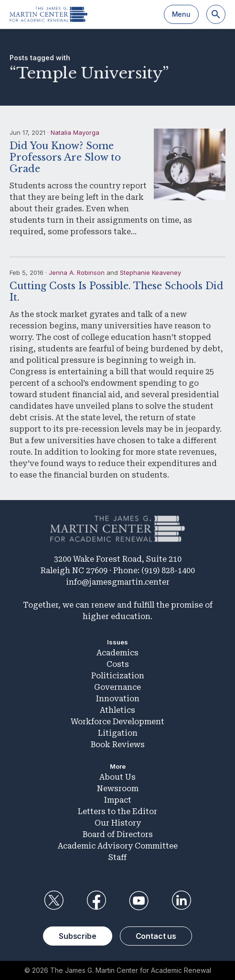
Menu (181, 14)
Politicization (118, 676)
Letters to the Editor (117, 811)
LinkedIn (182, 901)
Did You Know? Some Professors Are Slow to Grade (65, 157)
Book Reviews (118, 745)
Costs (118, 664)
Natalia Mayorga (75, 132)
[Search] (216, 14)
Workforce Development (117, 722)
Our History (118, 823)
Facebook (96, 901)
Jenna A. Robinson (77, 272)
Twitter (53, 901)
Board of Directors (118, 834)
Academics (117, 653)
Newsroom (118, 789)
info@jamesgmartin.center (118, 582)
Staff (117, 857)
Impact (118, 800)
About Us (117, 777)
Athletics (117, 710)
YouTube (139, 901)
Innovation (118, 699)
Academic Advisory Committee (118, 846)
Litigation (118, 733)
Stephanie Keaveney (150, 272)
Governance (117, 687)
